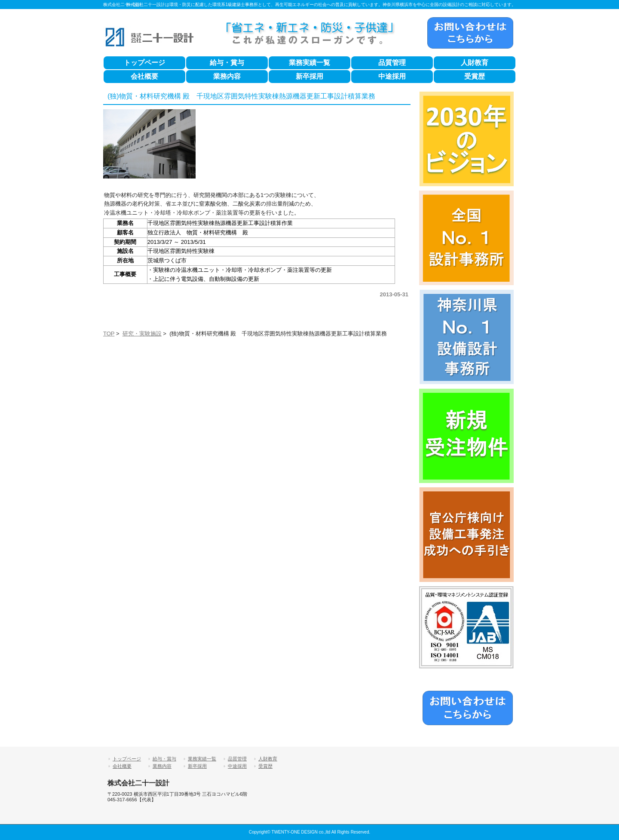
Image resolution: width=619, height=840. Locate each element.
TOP (109, 334)
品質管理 (392, 63)
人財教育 (475, 63)
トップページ (144, 63)
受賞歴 (475, 76)
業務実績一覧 (309, 63)
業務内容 (227, 76)
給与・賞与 (227, 63)
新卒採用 (309, 76)
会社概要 (144, 76)
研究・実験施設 (142, 334)
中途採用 (392, 76)
